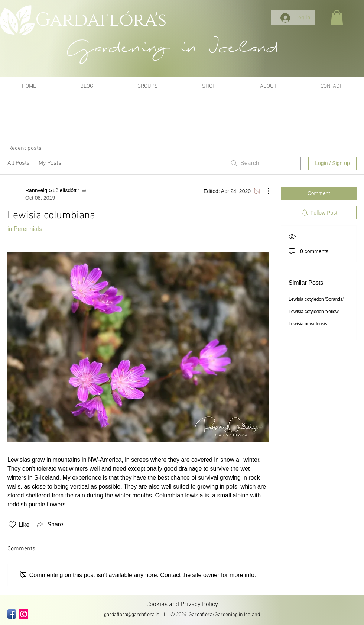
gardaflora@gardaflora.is (132, 615)
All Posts (19, 163)
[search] (263, 163)
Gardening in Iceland (237, 615)
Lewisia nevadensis (308, 324)
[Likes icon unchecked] (12, 525)
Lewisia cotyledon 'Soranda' (316, 299)
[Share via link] (49, 525)
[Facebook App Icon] (12, 614)
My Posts (50, 163)
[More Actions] (264, 191)
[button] (337, 18)
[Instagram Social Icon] (24, 614)
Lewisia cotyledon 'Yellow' (314, 312)
